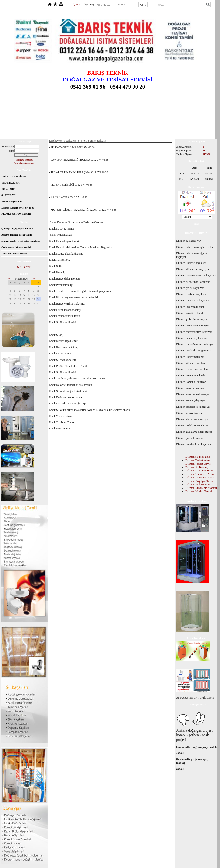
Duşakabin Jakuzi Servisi (14, 253)
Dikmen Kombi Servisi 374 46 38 (18, 208)
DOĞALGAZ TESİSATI (14, 177)
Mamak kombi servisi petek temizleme (21, 241)
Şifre (12, 151)
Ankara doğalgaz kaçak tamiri (17, 235)
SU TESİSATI (9, 195)
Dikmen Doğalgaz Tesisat (200, 481)
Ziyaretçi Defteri (185, 128)
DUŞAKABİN (8, 189)
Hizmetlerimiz (149, 128)
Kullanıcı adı (8, 147)
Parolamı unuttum (24, 160)
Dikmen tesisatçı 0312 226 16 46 (99, 128)
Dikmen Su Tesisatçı (197, 467)
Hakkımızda (129, 128)
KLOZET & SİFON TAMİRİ (16, 214)
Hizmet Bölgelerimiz (12, 201)
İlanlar (167, 128)
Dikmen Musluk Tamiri (199, 491)
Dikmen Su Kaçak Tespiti (200, 471)
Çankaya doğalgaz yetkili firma (17, 229)
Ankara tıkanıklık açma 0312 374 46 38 (25, 134)
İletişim (204, 128)
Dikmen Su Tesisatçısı (198, 457)
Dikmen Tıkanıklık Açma (200, 474)
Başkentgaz (70, 128)
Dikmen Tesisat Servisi (198, 464)
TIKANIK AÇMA (10, 183)
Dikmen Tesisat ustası (198, 460)
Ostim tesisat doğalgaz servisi (16, 247)
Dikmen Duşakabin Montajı (201, 488)
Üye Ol (76, 4)
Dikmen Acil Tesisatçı (198, 485)
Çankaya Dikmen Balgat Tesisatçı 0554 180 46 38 (31, 128)
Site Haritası (24, 267)
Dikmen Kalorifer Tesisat (200, 478)
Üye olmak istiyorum (24, 163)
